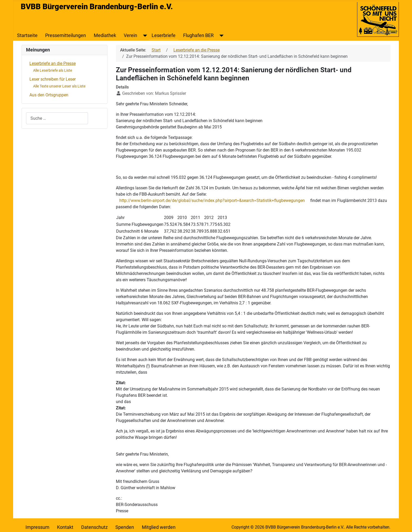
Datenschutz (94, 527)
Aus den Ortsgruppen (49, 95)
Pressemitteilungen (66, 35)
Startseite (27, 35)
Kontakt (65, 527)
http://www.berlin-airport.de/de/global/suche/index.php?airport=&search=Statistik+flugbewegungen (212, 200)
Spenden (125, 527)
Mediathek (105, 35)
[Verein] (144, 35)
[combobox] (57, 118)
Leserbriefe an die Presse (53, 63)
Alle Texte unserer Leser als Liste (59, 86)
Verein (130, 35)
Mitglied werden (159, 527)
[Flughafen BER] (220, 35)
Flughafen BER (198, 35)
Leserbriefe (164, 35)
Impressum (37, 527)
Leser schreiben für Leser (53, 79)
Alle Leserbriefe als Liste (53, 70)
